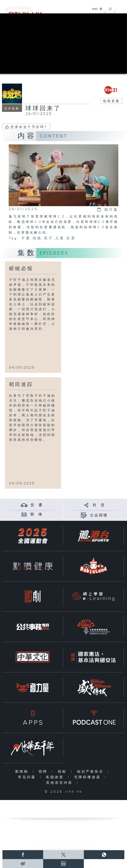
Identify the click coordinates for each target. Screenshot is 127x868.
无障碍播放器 (88, 777)
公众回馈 (99, 515)
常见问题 (28, 777)
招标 (63, 772)
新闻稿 (23, 772)
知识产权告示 (91, 772)
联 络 (37, 514)
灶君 (71, 238)
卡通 (26, 238)
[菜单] (121, 8)
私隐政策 (56, 777)
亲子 (48, 238)
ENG (95, 9)
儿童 (60, 238)
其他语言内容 (60, 783)
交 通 (37, 505)
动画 (37, 238)
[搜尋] (110, 8)
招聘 (44, 772)
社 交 (99, 505)
